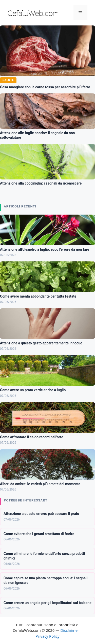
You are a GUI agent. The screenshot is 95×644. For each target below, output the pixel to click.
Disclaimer (70, 630)
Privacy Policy (48, 636)
